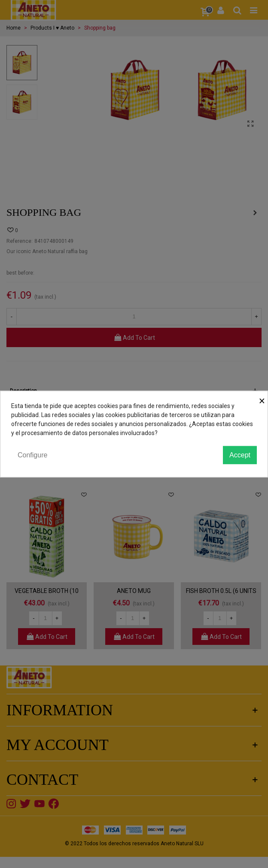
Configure (32, 455)
